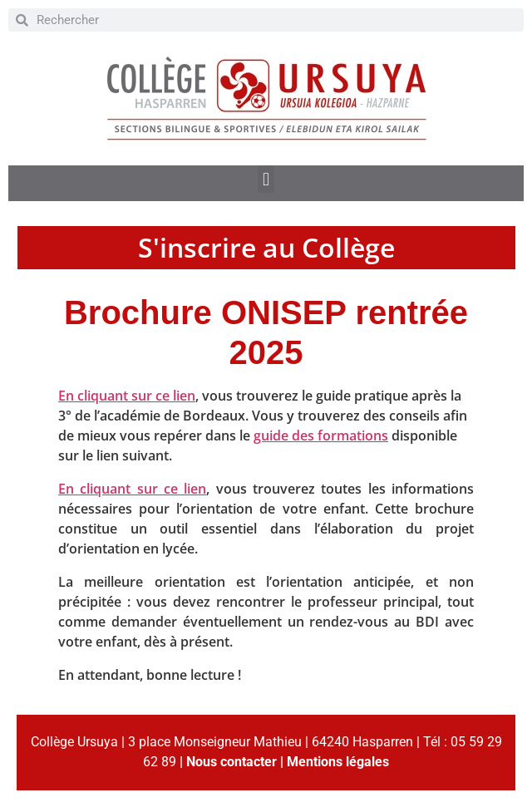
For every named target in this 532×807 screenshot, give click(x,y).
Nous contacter (232, 762)
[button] (266, 179)
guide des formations (321, 435)
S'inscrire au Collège (266, 247)
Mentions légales (338, 762)
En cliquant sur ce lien (127, 396)
